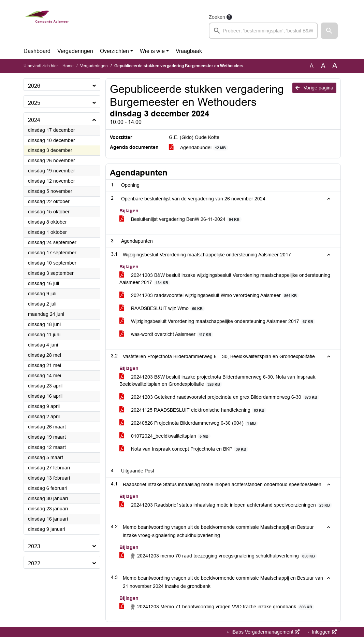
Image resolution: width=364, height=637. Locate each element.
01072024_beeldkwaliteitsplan (165, 436)
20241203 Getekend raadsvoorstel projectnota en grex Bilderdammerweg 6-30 (220, 397)
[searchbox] (264, 31)
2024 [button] (34, 120)
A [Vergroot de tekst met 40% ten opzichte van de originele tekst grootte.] (335, 66)
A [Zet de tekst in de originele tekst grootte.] (312, 66)
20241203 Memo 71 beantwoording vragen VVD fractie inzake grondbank (217, 607)
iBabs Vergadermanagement (265, 632)
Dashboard (37, 51)
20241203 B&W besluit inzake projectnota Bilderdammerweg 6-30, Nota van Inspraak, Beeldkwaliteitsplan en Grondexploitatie (218, 381)
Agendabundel (199, 148)
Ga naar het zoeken (1, 4)
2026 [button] (34, 86)
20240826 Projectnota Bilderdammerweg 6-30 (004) (189, 423)
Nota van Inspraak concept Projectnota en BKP (184, 449)
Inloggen (324, 632)
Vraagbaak (189, 51)
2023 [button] (34, 546)
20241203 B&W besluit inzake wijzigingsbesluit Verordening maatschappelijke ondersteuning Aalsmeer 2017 (225, 279)
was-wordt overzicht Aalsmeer (166, 334)
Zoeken (217, 17)
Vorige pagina (314, 88)
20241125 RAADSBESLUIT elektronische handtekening (193, 410)
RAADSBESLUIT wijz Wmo (162, 308)
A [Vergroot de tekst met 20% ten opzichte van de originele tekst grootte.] (323, 66)
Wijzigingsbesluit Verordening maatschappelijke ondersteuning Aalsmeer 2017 (217, 321)
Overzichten (114, 51)
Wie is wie (152, 51)
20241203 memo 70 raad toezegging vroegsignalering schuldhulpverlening (218, 556)
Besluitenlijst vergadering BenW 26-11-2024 (181, 219)
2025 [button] (34, 103)
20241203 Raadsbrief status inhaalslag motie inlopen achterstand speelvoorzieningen (226, 505)
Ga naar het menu (2, 4)
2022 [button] (34, 563)
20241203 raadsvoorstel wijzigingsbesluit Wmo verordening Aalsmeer (209, 295)
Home (68, 66)
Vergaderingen (75, 51)
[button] (329, 31)
